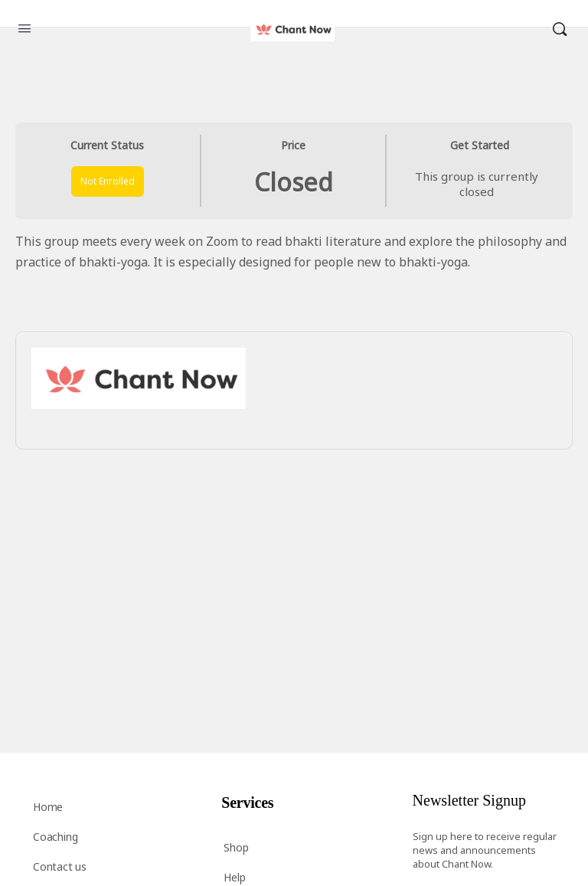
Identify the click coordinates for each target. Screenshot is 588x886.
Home (48, 807)
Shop (236, 847)
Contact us (60, 866)
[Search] (560, 29)
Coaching (55, 837)
